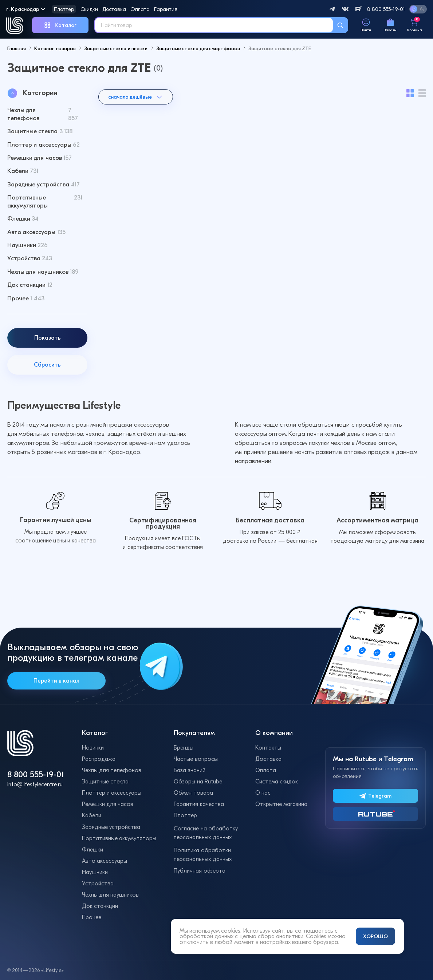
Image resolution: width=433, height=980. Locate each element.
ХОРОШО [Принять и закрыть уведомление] (375, 936)
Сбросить (47, 375)
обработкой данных (206, 936)
